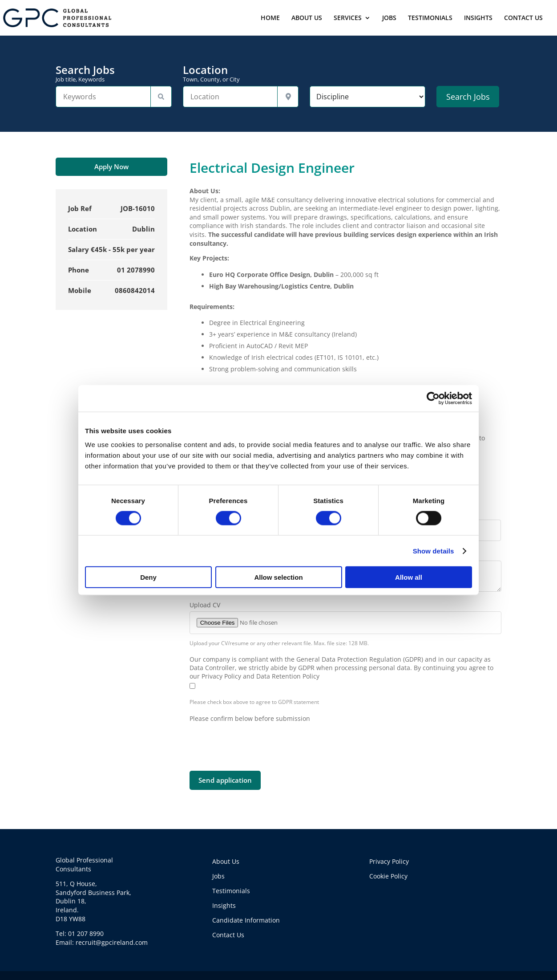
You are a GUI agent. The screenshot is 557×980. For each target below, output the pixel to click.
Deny (148, 577)
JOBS (389, 18)
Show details (434, 551)
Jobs (218, 876)
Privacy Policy (389, 861)
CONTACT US (523, 18)
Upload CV (205, 605)
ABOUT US (307, 18)
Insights (224, 905)
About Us (226, 861)
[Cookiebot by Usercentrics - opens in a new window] (433, 398)
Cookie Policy (388, 876)
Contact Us (228, 935)
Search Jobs (113, 73)
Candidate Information (246, 920)
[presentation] (257, 740)
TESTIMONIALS (430, 18)
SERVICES (348, 18)
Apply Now (111, 167)
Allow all (409, 577)
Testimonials (231, 891)
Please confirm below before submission (250, 718)
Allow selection (278, 577)
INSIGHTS (478, 18)
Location (241, 73)
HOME (270, 18)
